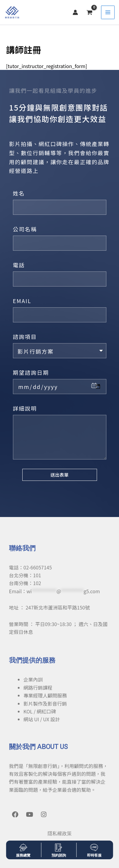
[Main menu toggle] (108, 12)
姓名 (19, 193)
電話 (19, 265)
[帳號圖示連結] (76, 12)
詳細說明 (25, 408)
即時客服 (94, 855)
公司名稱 (25, 229)
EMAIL (22, 301)
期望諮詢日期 (31, 372)
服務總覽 (23, 855)
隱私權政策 (60, 834)
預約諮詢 (59, 855)
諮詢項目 (25, 337)
